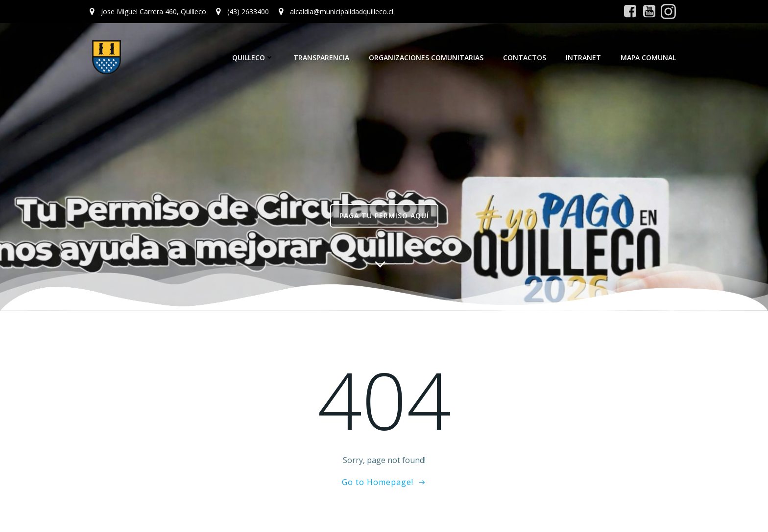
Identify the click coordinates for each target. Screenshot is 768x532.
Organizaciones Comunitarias (426, 58)
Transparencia (321, 58)
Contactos (525, 58)
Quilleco (253, 58)
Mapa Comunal (648, 58)
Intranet (583, 58)
